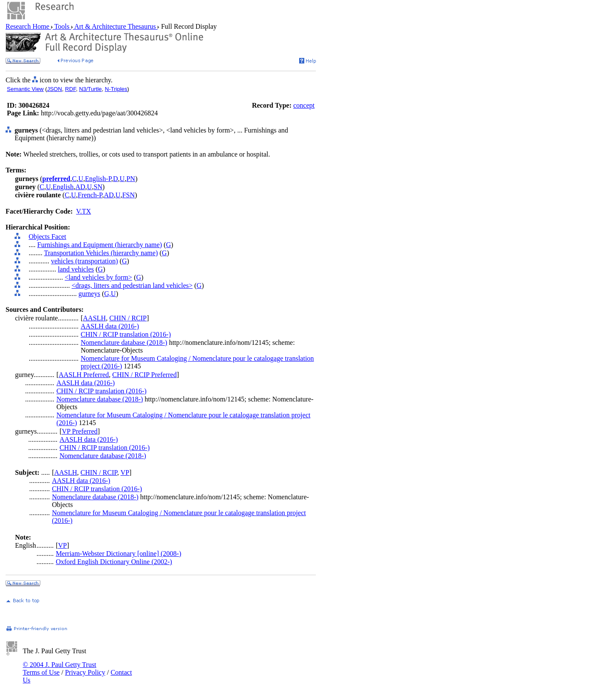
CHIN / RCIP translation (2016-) (126, 334)
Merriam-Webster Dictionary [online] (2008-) (118, 554)
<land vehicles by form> (98, 277)
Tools (62, 26)
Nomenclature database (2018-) (124, 342)
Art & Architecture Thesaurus (115, 26)
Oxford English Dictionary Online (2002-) (114, 562)
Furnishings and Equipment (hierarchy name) (100, 245)
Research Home (28, 26)
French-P (90, 195)
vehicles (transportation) (85, 261)
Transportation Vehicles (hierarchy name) (101, 253)
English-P (98, 179)
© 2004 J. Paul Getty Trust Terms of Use (59, 668)
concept (304, 105)
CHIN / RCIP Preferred (145, 375)
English (63, 187)
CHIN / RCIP (128, 318)
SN (98, 187)
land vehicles (76, 269)
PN (130, 179)
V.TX (83, 211)
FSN (129, 195)
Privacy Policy (85, 672)
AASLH (94, 318)
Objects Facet (48, 237)
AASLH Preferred (84, 375)
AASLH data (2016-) (110, 326)
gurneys (89, 294)
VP (125, 472)
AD (80, 187)
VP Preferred (80, 431)
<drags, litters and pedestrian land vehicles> (132, 285)
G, (108, 294)
